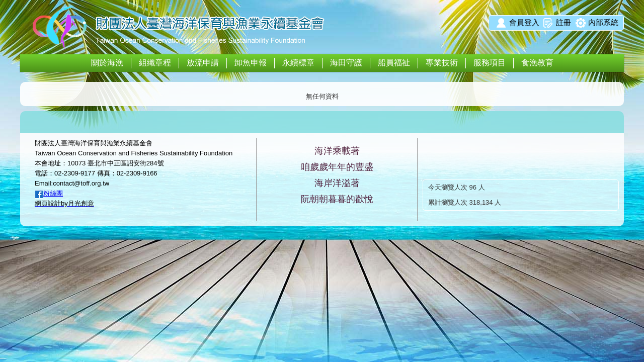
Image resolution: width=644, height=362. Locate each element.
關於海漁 (107, 63)
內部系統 (603, 22)
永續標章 (298, 63)
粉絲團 (53, 193)
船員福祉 (394, 63)
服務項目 (490, 63)
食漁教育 (537, 63)
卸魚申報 (251, 63)
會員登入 (524, 22)
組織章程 (155, 63)
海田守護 (346, 63)
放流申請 (203, 63)
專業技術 (442, 63)
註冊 (563, 22)
